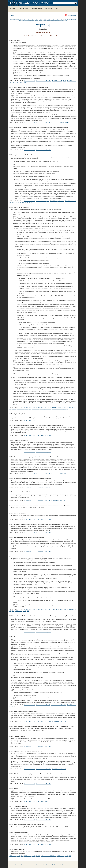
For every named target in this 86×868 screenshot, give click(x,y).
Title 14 (12, 15)
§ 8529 (62, 21)
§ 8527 (54, 21)
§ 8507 (36, 19)
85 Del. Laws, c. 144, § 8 (22, 611)
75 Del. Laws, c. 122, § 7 (59, 769)
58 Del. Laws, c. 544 (29, 81)
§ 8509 (45, 19)
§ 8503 (20, 19)
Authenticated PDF (72, 15)
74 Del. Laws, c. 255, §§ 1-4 (49, 856)
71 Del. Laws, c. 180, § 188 (44, 150)
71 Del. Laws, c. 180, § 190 (44, 435)
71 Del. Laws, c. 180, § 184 (44, 81)
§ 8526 (50, 21)
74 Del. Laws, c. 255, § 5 (25, 203)
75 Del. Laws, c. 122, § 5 (59, 722)
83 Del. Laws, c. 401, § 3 (21, 83)
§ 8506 (32, 19)
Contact (54, 865)
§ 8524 (42, 21)
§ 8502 (16, 19)
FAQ (56, 8)
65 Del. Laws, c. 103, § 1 (16, 856)
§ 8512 (57, 19)
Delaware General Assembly (23, 865)
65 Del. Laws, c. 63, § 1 (42, 201)
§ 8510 (49, 19)
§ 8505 (28, 19)
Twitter (62, 865)
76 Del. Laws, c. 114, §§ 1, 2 (60, 409)
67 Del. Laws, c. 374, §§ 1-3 (58, 407)
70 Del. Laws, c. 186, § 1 (43, 123)
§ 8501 (12, 19)
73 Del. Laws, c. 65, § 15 (59, 81)
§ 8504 (24, 19)
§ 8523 (38, 21)
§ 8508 (40, 19)
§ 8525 (46, 21)
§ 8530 (66, 21)
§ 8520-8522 (32, 21)
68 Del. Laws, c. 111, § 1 (57, 201)
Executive (45, 865)
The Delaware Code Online (29, 3)
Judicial (37, 865)
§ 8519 (27, 21)
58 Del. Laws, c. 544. (29, 420)
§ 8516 (73, 19)
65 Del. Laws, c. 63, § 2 (42, 407)
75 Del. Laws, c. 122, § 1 (58, 500)
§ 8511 (53, 19)
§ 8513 (61, 19)
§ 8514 (65, 19)
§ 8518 (23, 21)
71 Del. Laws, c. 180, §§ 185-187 (60, 123)
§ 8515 (69, 19)
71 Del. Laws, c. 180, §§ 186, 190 (41, 409)
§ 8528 (58, 21)
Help (69, 865)
